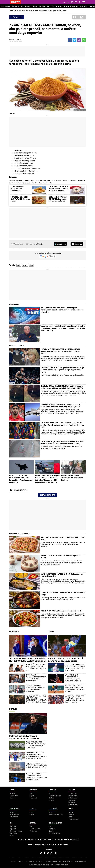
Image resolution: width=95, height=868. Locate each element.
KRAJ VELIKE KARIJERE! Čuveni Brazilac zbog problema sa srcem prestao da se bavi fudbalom (36, 755)
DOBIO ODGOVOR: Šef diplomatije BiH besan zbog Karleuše (72, 478)
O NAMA (13, 861)
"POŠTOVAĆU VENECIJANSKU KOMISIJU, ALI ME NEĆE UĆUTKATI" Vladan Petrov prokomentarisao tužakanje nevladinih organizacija (36, 678)
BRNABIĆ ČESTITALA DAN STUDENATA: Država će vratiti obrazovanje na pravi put (36, 667)
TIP (53, 6)
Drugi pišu (14, 304)
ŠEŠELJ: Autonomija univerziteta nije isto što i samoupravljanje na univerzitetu (35, 689)
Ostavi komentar (47, 495)
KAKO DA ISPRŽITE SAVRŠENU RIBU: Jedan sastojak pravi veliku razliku (62, 575)
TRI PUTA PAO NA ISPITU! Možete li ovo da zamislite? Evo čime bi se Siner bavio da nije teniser (75, 667)
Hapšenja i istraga (55, 796)
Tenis (51, 632)
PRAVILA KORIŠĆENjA (66, 861)
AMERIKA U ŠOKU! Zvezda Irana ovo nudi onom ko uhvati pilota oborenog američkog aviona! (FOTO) (61, 406)
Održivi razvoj (55, 823)
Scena (31, 845)
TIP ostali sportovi (16, 831)
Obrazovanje (40, 845)
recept (25, 265)
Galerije (51, 845)
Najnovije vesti (62, 845)
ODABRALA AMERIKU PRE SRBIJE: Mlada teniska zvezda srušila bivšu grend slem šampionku (74, 699)
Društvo (8, 6)
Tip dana (13, 829)
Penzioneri (33, 798)
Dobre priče (14, 796)
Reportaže (42, 6)
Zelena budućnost (55, 833)
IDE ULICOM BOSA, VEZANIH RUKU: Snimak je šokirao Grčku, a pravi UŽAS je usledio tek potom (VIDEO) (62, 442)
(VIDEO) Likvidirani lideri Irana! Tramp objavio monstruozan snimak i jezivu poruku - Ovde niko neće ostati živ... (62, 310)
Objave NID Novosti (80, 861)
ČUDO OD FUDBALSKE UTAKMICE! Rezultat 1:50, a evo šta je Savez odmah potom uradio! (36, 745)
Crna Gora (58, 840)
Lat (64, 2)
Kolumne (13, 798)
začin (19, 265)
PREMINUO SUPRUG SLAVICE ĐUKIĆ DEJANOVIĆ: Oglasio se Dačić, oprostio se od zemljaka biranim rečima (60, 351)
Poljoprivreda (15, 814)
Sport (48, 6)
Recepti (21, 6)
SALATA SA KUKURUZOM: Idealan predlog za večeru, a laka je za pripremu (59, 189)
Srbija (86, 6)
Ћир (67, 2)
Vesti (2, 6)
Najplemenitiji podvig (56, 814)
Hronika (14, 6)
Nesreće (52, 800)
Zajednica (52, 829)
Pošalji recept (62, 11)
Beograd (66, 6)
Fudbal (13, 709)
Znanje (51, 831)
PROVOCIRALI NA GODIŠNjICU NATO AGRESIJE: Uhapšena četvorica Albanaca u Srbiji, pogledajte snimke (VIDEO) (47, 479)
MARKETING (40, 861)
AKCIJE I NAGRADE (51, 861)
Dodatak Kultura (35, 829)
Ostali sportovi (73, 819)
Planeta (35, 6)
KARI (31, 265)
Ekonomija (28, 6)
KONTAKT (21, 861)
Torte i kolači (13, 11)
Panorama (59, 6)
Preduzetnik (14, 817)
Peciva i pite (52, 11)
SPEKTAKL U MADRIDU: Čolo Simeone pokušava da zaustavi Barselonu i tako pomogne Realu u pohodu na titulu (62, 425)
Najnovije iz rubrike (19, 534)
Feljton (32, 796)
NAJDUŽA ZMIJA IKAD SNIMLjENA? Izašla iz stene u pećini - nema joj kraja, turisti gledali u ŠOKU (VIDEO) (62, 387)
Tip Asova (13, 833)
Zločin (51, 793)
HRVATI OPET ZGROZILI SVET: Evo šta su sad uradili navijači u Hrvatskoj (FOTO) (36, 765)
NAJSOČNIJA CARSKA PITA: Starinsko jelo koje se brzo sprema (63, 538)
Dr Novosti (80, 6)
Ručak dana (43, 11)
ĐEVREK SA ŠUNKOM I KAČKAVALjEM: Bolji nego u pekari (20, 199)
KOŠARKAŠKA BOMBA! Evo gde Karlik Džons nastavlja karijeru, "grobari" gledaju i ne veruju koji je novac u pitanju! (62, 370)
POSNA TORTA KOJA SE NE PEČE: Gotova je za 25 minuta (61, 557)
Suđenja (52, 798)
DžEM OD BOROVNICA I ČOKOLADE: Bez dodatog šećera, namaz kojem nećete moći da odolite (58, 200)
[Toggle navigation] (84, 2)
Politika (14, 632)
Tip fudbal (13, 827)
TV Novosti (33, 831)
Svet (31, 812)
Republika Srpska (71, 840)
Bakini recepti (33, 11)
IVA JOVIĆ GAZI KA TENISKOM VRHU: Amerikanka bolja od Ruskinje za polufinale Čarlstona (73, 678)
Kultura (72, 6)
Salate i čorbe (23, 11)
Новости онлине (15, 39)
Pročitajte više (17, 346)
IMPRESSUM (30, 861)
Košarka (71, 814)
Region (32, 814)
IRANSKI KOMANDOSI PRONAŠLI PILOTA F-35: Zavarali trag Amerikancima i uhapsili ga (21, 479)
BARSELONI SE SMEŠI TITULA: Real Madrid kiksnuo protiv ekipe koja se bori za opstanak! (36, 777)
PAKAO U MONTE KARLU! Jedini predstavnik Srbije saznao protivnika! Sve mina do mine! (75, 689)
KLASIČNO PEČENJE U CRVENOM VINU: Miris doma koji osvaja (63, 594)
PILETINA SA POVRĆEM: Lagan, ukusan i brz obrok (61, 611)
